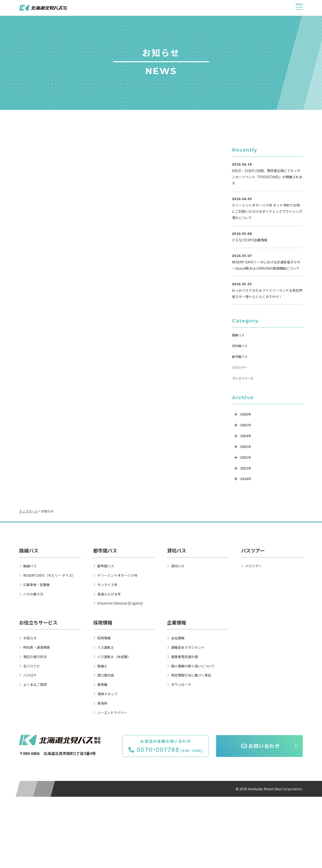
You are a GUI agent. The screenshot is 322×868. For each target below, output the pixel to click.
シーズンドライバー (112, 713)
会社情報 (178, 638)
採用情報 (104, 638)
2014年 (246, 479)
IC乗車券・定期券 (37, 585)
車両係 (102, 703)
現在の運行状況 (35, 657)
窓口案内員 (106, 675)
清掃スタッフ (107, 694)
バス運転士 (106, 647)
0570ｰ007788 (154, 749)
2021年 (246, 468)
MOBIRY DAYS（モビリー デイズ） (49, 575)
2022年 (246, 458)
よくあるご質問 (35, 684)
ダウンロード (181, 684)
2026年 (246, 414)
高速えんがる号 (109, 594)
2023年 (246, 447)
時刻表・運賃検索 (37, 647)
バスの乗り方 (33, 594)
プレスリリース (243, 378)
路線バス (238, 335)
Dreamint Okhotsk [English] (120, 603)
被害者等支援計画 (184, 657)
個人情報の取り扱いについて (193, 666)
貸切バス (178, 566)
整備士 (102, 666)
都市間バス (240, 357)
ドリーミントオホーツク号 (117, 575)
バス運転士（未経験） (114, 657)
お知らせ (30, 638)
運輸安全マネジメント (188, 647)
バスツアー (240, 367)
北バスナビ (32, 666)
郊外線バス (240, 346)
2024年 (246, 436)
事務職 (102, 684)
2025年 (246, 425)
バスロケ (30, 675)
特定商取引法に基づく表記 (191, 675)
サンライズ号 (107, 585)
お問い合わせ (261, 746)
